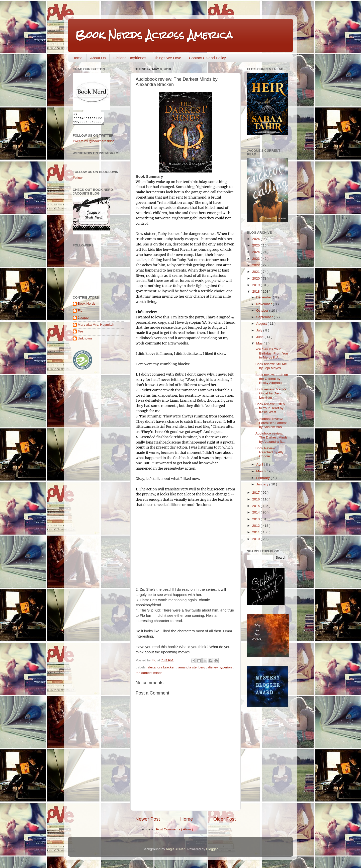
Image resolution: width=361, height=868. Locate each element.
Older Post (224, 819)
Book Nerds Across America (154, 35)
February (263, 478)
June (260, 337)
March (261, 471)
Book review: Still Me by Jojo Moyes (271, 366)
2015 (256, 506)
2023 (256, 259)
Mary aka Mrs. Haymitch (96, 327)
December (264, 297)
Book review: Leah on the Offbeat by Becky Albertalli (272, 379)
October (263, 311)
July (260, 330)
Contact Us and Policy (208, 58)
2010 (256, 539)
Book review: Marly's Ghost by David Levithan (271, 393)
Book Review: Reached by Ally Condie (269, 452)
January (263, 484)
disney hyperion (220, 667)
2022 (256, 265)
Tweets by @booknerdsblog (94, 143)
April (260, 464)
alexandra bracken (162, 667)
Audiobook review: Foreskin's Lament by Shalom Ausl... (271, 423)
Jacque (83, 320)
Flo (80, 313)
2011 (256, 532)
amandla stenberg (192, 667)
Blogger (212, 849)
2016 (256, 499)
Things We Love (167, 58)
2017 (256, 493)
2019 (256, 285)
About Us (98, 58)
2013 (256, 519)
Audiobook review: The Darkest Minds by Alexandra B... (272, 437)
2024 (256, 252)
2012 (256, 526)
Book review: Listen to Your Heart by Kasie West (270, 408)
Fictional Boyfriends (130, 58)
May (260, 343)
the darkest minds (149, 673)
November (264, 304)
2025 (256, 245)
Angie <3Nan (175, 849)
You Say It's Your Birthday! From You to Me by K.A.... (272, 353)
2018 (256, 291)
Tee (80, 334)
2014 (256, 512)
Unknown (85, 341)
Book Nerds (87, 306)
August (262, 324)
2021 (256, 272)
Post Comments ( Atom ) (175, 829)
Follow (78, 180)
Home (77, 58)
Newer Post (148, 819)
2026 (256, 239)
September (265, 317)
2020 (256, 278)
